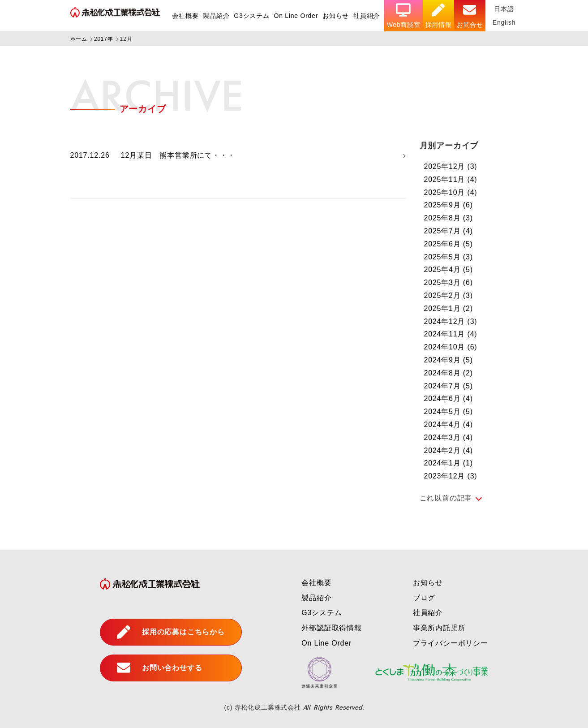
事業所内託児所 (439, 628)
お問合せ (470, 16)
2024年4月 (449, 424)
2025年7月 (449, 231)
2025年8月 (449, 218)
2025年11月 (451, 179)
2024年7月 (449, 386)
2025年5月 (449, 257)
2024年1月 (449, 463)
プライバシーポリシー (451, 643)
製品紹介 (215, 16)
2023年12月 (451, 476)
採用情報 (438, 16)
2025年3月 (449, 282)
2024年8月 (449, 373)
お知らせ (335, 16)
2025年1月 (449, 308)
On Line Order (295, 16)
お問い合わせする (159, 668)
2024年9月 (449, 360)
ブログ (424, 598)
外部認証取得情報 (331, 628)
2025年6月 (449, 244)
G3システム (251, 16)
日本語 (504, 9)
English (504, 22)
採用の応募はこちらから (171, 632)
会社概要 (184, 16)
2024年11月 (451, 334)
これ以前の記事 (446, 498)
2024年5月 (449, 411)
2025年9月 (449, 205)
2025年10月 (451, 192)
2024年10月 (451, 347)
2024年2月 (449, 450)
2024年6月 (449, 398)
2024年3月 (449, 437)
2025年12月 (451, 166)
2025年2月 (449, 295)
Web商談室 (403, 16)
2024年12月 (451, 321)
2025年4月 (449, 269)
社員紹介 (366, 16)
